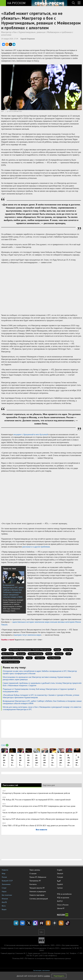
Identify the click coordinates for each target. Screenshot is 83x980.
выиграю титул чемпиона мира (27, 635)
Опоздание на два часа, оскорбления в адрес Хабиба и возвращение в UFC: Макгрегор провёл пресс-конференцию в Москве (40, 672)
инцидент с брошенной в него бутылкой (31, 434)
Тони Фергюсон (54, 658)
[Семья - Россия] (49, 3)
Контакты (33, 884)
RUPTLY (60, 901)
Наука (4, 891)
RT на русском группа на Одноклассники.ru (48, 923)
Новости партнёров (37, 895)
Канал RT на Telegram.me (16, 923)
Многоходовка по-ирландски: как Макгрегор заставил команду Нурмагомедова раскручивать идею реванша (37, 678)
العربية (59, 881)
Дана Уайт (68, 650)
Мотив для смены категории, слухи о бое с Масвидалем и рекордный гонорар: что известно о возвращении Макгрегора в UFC (42, 708)
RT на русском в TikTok (67, 923)
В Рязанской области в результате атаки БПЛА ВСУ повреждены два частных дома (39, 806)
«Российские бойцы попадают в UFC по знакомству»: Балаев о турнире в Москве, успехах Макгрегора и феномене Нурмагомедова (41, 696)
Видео (4, 909)
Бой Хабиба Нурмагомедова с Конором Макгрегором (30, 650)
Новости (5, 870)
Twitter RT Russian (29, 923)
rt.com (16, 948)
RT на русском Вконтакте (22, 923)
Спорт (29, 658)
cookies (47, 976)
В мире (57, 650)
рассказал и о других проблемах (36, 547)
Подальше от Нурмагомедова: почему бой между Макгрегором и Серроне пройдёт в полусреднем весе (39, 690)
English (60, 870)
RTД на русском (63, 898)
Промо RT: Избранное (38, 877)
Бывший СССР (7, 881)
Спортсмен (40, 658)
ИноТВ (4, 902)
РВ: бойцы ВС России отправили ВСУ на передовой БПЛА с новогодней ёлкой (36, 800)
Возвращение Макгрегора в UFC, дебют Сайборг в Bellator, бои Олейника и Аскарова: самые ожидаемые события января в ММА (13, 591)
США (68, 654)
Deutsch (60, 873)
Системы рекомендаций (39, 899)
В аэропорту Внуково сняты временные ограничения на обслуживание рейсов (36, 793)
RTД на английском (64, 894)
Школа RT (61, 908)
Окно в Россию (63, 905)
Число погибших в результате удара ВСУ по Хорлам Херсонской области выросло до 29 (40, 812)
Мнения (5, 899)
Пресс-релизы (35, 870)
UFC (4, 650)
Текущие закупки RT (37, 888)
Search (73, 1)
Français (60, 877)
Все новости (41, 829)
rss (61, 923)
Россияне (59, 654)
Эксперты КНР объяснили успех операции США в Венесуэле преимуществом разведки (40, 819)
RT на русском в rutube (42, 923)
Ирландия (21, 654)
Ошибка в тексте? (8, 640)
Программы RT (35, 881)
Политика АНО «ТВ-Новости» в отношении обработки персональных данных (42, 958)
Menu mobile (79, 1)
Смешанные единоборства (13, 658)
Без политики (7, 895)
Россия (49, 654)
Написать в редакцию (38, 891)
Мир (4, 873)
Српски (60, 888)
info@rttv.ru (53, 955)
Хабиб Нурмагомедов (11, 662)
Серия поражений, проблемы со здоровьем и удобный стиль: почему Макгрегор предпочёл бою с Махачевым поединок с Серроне (42, 684)
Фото (4, 906)
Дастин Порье (8, 654)
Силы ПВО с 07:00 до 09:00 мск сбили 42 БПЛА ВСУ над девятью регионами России (38, 825)
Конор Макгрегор (36, 654)
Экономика (6, 884)
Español (60, 884)
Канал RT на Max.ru (35, 923)
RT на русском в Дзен (55, 923)
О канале (33, 873)
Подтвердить (59, 976)
